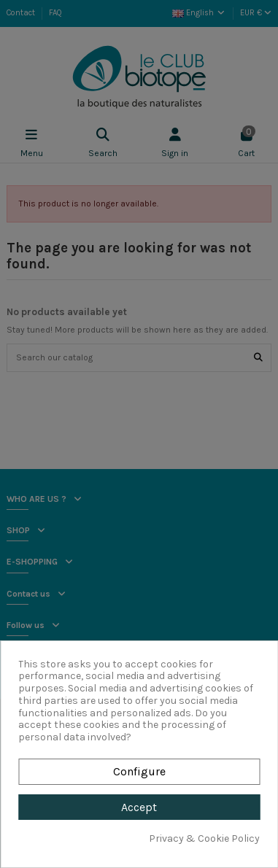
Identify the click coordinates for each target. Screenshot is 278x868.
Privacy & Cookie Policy (204, 839)
